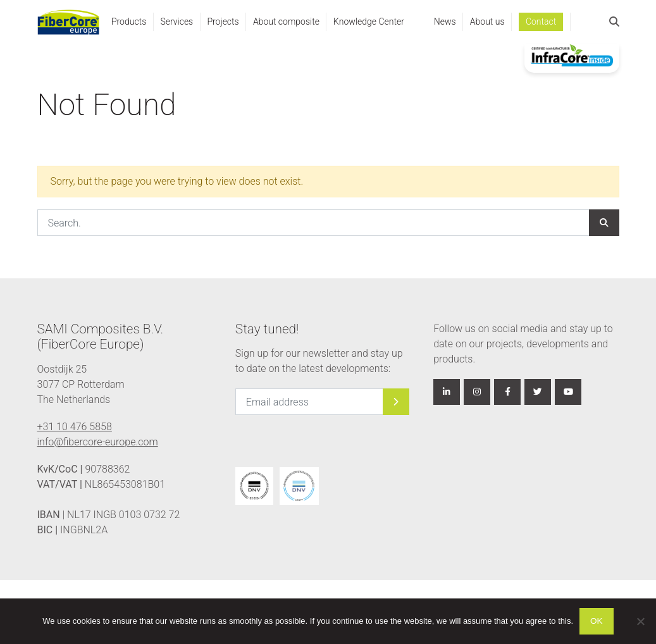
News (445, 22)
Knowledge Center (369, 22)
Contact (541, 22)
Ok (597, 621)
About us (487, 22)
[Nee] (640, 621)
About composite (286, 22)
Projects (223, 22)
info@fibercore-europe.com (98, 442)
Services (176, 22)
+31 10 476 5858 (75, 427)
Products (129, 22)
